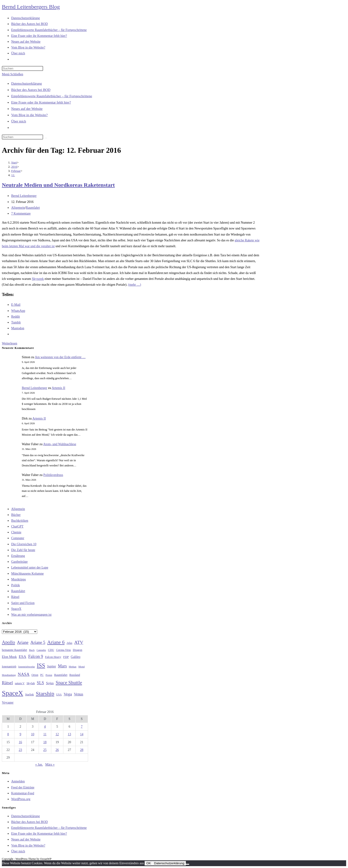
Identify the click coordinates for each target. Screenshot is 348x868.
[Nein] (188, 864)
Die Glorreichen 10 (24, 544)
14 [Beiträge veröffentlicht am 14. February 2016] (82, 734)
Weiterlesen (10, 343)
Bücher (16, 515)
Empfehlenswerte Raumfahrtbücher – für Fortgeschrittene (52, 96)
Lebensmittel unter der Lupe (30, 568)
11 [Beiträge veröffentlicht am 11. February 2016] (45, 734)
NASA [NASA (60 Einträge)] (24, 674)
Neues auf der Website (27, 109)
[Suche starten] (46, 138)
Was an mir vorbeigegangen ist (31, 615)
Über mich (19, 121)
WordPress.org (21, 799)
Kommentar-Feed (23, 793)
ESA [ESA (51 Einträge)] (22, 657)
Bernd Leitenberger (24, 196)
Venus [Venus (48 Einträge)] (78, 694)
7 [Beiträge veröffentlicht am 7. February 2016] (82, 727)
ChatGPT (17, 526)
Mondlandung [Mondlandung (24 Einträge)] (9, 675)
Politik (15, 585)
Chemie (16, 532)
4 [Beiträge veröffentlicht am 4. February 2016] (45, 727)
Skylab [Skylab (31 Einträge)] (31, 683)
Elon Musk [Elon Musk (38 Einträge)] (9, 657)
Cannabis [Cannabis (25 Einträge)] (41, 650)
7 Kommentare (21, 214)
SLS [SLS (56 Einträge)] (40, 683)
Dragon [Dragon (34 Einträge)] (78, 650)
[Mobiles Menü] (12, 74)
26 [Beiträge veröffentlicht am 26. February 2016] (57, 750)
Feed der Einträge (23, 787)
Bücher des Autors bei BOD (31, 90)
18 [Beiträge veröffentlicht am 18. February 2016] (45, 742)
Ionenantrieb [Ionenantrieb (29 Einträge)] (9, 667)
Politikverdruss (53, 475)
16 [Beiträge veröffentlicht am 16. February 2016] (20, 742)
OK (148, 863)
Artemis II (58, 388)
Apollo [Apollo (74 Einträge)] (8, 642)
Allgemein (18, 208)
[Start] (14, 162)
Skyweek (38, 279)
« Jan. (39, 765)
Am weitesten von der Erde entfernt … (60, 357)
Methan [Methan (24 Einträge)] (73, 667)
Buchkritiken (20, 521)
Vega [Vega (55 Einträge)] (68, 694)
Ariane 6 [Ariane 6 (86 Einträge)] (56, 642)
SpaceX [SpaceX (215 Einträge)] (12, 693)
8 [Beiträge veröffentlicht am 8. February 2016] (8, 734)
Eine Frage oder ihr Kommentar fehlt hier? (41, 102)
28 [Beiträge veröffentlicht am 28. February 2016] (82, 750)
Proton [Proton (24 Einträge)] (49, 675)
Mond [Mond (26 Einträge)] (81, 667)
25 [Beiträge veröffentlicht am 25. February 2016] (45, 750)
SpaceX (16, 609)
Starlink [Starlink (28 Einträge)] (30, 694)
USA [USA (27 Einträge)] (59, 695)
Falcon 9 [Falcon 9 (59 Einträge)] (36, 656)
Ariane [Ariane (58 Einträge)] (23, 642)
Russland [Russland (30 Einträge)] (75, 675)
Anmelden (18, 781)
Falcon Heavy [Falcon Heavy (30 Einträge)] (53, 657)
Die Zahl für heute (23, 550)
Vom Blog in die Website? (29, 115)
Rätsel (15, 597)
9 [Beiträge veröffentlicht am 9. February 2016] (20, 734)
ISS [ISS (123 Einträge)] (41, 665)
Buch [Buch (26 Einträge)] (32, 650)
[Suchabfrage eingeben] (22, 68)
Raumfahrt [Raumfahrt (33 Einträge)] (61, 675)
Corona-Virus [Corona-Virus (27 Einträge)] (63, 650)
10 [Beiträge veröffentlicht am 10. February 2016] (33, 734)
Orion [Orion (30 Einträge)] (35, 675)
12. (13, 175)
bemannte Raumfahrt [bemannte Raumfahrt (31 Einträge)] (14, 650)
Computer (18, 538)
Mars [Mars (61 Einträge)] (62, 666)
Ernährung (18, 556)
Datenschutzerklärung (27, 83)
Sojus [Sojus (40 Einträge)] (50, 683)
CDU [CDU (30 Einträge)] (51, 650)
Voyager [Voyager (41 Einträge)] (8, 702)
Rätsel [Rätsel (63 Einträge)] (7, 683)
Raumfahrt (33, 208)
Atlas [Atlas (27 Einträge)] (70, 643)
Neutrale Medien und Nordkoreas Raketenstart (58, 185)
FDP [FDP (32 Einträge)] (66, 657)
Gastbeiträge (19, 562)
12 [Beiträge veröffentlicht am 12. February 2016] (57, 734)
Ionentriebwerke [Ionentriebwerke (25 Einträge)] (26, 667)
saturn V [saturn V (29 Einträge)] (20, 683)
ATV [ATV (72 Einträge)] (79, 642)
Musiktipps (19, 579)
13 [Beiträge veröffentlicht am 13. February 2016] (69, 734)
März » (50, 765)
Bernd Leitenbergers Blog (31, 7)
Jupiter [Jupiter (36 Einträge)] (51, 666)
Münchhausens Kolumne (27, 574)
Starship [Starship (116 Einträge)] (45, 694)
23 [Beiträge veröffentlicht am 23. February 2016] (20, 750)
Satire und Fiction (23, 603)
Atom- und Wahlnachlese (60, 444)
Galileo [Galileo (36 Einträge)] (76, 657)
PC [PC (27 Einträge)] (42, 675)
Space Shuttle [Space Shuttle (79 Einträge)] (69, 683)
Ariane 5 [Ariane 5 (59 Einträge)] (38, 642)
